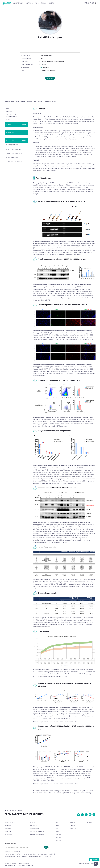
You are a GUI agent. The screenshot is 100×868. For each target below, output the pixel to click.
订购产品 (50, 78)
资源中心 (59, 832)
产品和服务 (8, 826)
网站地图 (87, 863)
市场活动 (59, 835)
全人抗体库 (34, 826)
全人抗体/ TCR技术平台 (37, 832)
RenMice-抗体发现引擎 (37, 835)
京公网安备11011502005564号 (27, 865)
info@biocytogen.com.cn (12, 857)
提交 (46, 847)
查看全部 (24, 125)
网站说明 (81, 863)
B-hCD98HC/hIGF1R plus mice (15, 145)
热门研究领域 (8, 835)
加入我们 (86, 3)
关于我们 (44, 3)
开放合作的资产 (35, 829)
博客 (57, 829)
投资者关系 (73, 829)
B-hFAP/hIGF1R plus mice (14, 149)
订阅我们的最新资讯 (10, 844)
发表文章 (59, 838)
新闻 (57, 826)
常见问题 (59, 841)
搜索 (92, 3)
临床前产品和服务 (19, 3)
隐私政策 (93, 863)
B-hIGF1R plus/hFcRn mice (14, 162)
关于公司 (72, 826)
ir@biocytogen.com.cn (36, 857)
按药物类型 (8, 832)
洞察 (37, 3)
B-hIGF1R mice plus (12, 158)
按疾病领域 (8, 829)
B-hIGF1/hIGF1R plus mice (14, 153)
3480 (41, 68)
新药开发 (30, 3)
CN (97, 3)
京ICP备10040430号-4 (11, 865)
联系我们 (52, 3)
